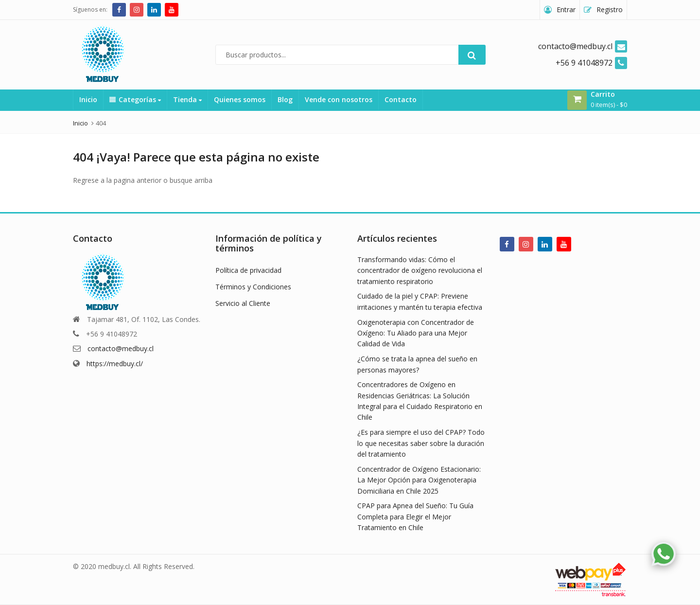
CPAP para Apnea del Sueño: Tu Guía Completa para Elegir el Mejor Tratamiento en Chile (415, 516)
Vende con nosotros (339, 99)
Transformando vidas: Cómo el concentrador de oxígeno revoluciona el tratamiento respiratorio (420, 270)
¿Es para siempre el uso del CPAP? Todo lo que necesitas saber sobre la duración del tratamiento (421, 443)
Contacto (401, 99)
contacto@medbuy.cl (121, 348)
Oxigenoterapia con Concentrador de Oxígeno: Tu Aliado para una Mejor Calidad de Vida (416, 333)
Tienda (187, 99)
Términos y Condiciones (253, 287)
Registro (610, 9)
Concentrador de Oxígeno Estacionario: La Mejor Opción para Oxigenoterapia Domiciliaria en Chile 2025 (419, 480)
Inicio (88, 99)
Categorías (135, 99)
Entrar (566, 9)
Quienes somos (240, 99)
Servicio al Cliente (243, 303)
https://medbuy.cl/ (115, 364)
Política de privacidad (248, 270)
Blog (285, 99)
